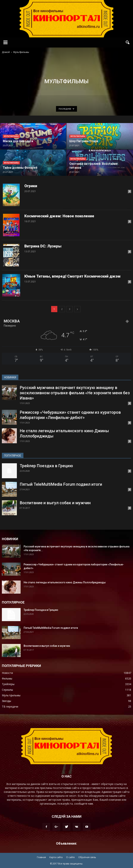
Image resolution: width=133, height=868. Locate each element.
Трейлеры (8, 684)
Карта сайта (56, 857)
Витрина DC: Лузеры (43, 246)
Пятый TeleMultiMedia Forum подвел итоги (61, 484)
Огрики (31, 186)
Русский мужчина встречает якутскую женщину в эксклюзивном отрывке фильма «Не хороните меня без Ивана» (75, 393)
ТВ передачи (10, 707)
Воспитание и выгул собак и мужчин (55, 503)
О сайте (70, 857)
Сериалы (7, 690)
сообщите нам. (84, 804)
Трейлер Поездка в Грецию (46, 466)
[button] (128, 42)
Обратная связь (87, 857)
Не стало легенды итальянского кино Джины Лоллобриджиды (65, 582)
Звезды (6, 701)
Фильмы (7, 678)
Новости (7, 673)
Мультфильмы (11, 136)
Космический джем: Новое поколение (59, 216)
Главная (41, 857)
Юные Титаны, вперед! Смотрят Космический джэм (72, 276)
